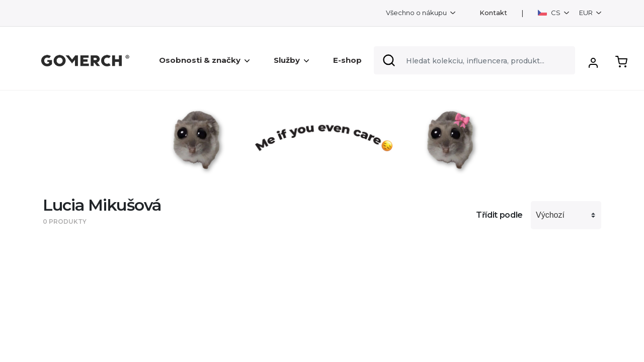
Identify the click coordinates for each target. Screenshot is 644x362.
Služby (291, 60)
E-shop (347, 60)
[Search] (474, 60)
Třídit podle (499, 215)
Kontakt (493, 13)
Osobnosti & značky (204, 60)
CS (550, 13)
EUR (587, 13)
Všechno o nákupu (417, 13)
